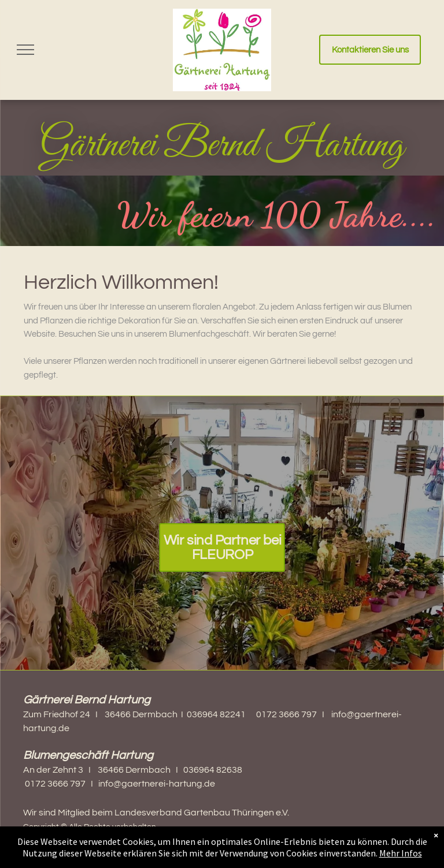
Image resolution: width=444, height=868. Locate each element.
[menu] (25, 50)
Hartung (335, 146)
